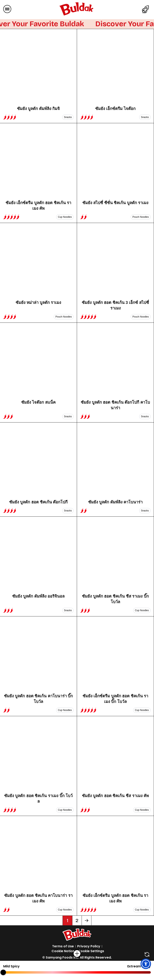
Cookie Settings (91, 951)
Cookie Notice (63, 951)
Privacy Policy (89, 946)
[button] (146, 964)
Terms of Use (63, 946)
